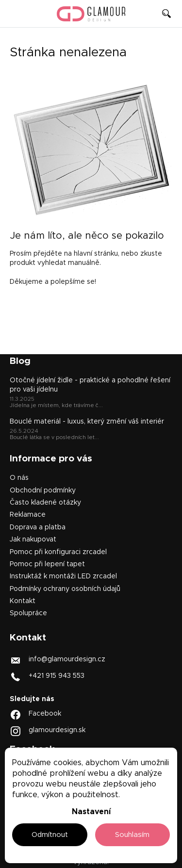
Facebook (45, 714)
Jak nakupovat (33, 540)
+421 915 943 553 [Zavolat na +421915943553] (57, 675)
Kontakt (23, 601)
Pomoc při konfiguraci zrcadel (58, 552)
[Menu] (14, 14)
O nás (19, 478)
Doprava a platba (38, 527)
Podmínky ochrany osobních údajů (65, 589)
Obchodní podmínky (43, 491)
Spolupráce (28, 613)
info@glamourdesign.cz (67, 659)
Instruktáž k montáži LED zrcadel (63, 576)
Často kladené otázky (45, 503)
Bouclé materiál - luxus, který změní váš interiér (87, 422)
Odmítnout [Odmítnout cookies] (50, 835)
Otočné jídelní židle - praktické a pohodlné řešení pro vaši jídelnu (90, 385)
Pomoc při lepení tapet (47, 564)
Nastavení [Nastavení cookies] (91, 812)
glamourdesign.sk (57, 730)
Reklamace (28, 515)
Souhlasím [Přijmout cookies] (132, 835)
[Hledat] (166, 14)
